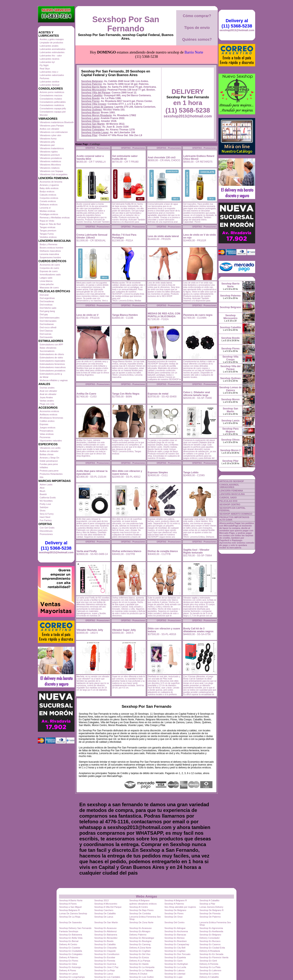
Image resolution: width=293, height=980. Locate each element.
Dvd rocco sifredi (48, 327)
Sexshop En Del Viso (140, 954)
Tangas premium (48, 231)
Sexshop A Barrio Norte (71, 900)
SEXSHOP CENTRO (230, 504)
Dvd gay (44, 314)
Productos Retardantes (51, 474)
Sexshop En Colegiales (71, 954)
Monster (44, 115)
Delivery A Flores (68, 970)
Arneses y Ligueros (49, 185)
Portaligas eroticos (49, 214)
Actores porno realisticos (52, 92)
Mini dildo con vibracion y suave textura (127, 472)
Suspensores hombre (50, 257)
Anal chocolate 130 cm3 (162, 157)
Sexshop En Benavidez (106, 938)
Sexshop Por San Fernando (126, 24)
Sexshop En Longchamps (72, 977)
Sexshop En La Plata (210, 967)
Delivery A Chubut (138, 974)
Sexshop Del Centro (174, 922)
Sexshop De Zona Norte (141, 922)
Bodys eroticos (47, 191)
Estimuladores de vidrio (51, 358)
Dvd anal (44, 295)
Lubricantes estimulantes (52, 52)
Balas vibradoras (48, 348)
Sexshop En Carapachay (177, 944)
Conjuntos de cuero (49, 268)
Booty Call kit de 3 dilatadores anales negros (198, 630)
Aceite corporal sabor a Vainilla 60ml (90, 157)
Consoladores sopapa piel (53, 112)
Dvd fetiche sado (48, 308)
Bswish (43, 494)
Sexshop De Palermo (210, 917)
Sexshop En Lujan (173, 977)
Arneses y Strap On (49, 458)
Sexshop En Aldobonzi (105, 931)
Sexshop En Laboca (174, 970)
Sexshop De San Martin (106, 922)
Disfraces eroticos (49, 205)
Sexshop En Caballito (105, 944)
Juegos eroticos (48, 428)
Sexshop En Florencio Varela (214, 957)
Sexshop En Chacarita (105, 948)
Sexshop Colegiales (93, 130)
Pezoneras (45, 437)
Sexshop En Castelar (70, 948)
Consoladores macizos (51, 95)
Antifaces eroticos (49, 415)
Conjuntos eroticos (49, 198)
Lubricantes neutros (50, 59)
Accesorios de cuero (50, 265)
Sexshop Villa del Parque (96, 93)
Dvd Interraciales (48, 321)
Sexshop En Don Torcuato (177, 954)
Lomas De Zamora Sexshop (73, 913)
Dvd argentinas (47, 298)
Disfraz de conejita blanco (163, 551)
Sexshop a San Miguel (70, 907)
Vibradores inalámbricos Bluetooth (57, 122)
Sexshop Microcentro (94, 90)
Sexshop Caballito (92, 95)
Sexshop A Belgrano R (176, 900)
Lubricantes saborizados (52, 75)
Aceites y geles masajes (52, 39)
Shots (43, 511)
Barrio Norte (194, 52)
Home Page (82, 144)
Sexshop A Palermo (174, 904)
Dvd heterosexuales (50, 318)
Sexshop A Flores (68, 904)
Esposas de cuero (49, 271)
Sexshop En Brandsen (175, 941)
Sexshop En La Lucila (175, 967)
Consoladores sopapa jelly (53, 108)
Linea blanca (46, 281)
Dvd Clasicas (46, 331)
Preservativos (46, 431)
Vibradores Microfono (50, 165)
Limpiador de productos (51, 43)
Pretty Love (45, 504)
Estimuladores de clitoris (52, 354)
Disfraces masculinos (50, 251)
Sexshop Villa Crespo (94, 104)
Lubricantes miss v (49, 72)
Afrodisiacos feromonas (51, 418)
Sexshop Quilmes (91, 110)
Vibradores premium (50, 155)
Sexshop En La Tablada (141, 970)
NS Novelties (46, 501)
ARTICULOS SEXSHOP (232, 481)
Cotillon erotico (47, 421)
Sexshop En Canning (140, 944)
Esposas (44, 424)
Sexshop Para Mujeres (230, 430)
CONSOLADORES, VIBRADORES (229, 486)
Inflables (44, 467)
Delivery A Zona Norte (140, 948)
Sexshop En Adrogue (175, 928)
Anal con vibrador (48, 391)
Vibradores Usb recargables (54, 174)
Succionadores (47, 351)
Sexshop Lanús (90, 118)
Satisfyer (44, 507)
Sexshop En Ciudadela (71, 951)
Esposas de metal (158, 394)
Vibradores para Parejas (52, 126)
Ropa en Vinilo (47, 221)
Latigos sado (46, 278)
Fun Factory (46, 520)
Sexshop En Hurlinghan (176, 964)
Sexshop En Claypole (105, 951)
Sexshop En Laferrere (210, 970)
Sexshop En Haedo (139, 964)
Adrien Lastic (46, 485)
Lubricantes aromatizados (52, 49)
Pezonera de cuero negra (198, 315)
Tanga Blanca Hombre (125, 315)
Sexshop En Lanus (104, 974)
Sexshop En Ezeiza (139, 957)
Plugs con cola (47, 404)
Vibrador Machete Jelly (90, 630)
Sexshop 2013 (101, 900)
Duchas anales (47, 388)
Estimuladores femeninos (52, 364)
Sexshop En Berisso (174, 938)
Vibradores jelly (47, 142)
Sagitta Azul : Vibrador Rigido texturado (196, 551)
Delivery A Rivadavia (210, 951)
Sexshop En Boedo (104, 941)
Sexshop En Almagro (140, 931)
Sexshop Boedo (90, 98)
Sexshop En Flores (69, 961)
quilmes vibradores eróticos (143, 904)
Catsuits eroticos (48, 195)
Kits (42, 477)
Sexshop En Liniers (209, 974)
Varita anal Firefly (87, 551)
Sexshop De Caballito (105, 913)
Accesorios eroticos (49, 411)
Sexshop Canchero (104, 910)
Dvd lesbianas (47, 324)
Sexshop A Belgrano (139, 900)
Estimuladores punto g (51, 374)
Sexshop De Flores (174, 913)
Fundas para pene (49, 464)
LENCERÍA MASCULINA (232, 494)
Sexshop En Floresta (105, 961)
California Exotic (48, 498)
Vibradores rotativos (50, 168)
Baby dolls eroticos (49, 188)
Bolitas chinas (47, 454)
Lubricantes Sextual (50, 85)
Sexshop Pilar (89, 135)
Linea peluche (47, 284)
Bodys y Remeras (49, 244)
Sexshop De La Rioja (70, 917)
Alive (42, 488)
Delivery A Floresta (209, 964)
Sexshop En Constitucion (107, 954)
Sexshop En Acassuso (105, 928)
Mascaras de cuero (49, 288)
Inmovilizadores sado (50, 275)
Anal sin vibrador (48, 394)
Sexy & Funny (47, 514)
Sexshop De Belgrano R (212, 910)
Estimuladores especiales (52, 361)
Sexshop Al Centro (139, 907)
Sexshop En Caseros (210, 944)
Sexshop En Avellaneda (211, 931)
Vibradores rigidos (49, 152)
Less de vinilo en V (87, 315)
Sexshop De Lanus (104, 917)
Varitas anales (47, 401)
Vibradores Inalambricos (52, 148)
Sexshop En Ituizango (70, 967)
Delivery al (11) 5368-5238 (56, 545)
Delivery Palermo (138, 935)
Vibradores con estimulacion (54, 132)
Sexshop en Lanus (68, 974)
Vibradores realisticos (50, 161)
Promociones (46, 534)
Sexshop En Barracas (175, 935)
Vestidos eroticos (48, 237)
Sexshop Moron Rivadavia (96, 115)
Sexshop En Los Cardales (107, 977)
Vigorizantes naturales (51, 441)
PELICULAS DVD (228, 501)
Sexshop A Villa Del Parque (108, 907)
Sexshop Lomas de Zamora (97, 107)
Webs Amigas (146, 896)
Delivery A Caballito (209, 977)
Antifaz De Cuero (86, 394)
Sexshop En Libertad (175, 974)
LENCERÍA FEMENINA (231, 491)
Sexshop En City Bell (175, 948)
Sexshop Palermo (91, 84)
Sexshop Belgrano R (69, 910)
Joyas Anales (46, 397)
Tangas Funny (47, 234)
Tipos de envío (197, 28)
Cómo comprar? (197, 16)
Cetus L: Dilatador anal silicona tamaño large (197, 394)
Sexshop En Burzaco (210, 941)
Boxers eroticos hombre (51, 248)
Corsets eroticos (48, 201)
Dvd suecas (45, 334)
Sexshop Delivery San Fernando (75, 928)
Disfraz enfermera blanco (127, 551)
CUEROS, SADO (228, 498)
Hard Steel (45, 517)
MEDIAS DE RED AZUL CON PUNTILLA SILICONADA (164, 315)
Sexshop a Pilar (207, 904)
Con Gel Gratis (47, 528)
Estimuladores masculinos (53, 367)
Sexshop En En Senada (212, 954)
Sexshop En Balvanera (71, 935)
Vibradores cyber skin (50, 135)
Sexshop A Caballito (210, 900)
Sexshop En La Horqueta (142, 967)
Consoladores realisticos (52, 105)
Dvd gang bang (47, 311)
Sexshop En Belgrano (210, 935)
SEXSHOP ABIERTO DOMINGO (236, 514)
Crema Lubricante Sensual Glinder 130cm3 (92, 236)
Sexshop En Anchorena (176, 931)
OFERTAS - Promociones (98, 148)
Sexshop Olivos (90, 121)
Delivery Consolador (210, 938)
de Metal (44, 377)
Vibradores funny (48, 139)
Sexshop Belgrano (92, 81)
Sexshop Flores (90, 101)
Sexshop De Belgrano (175, 910)
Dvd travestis (46, 337)
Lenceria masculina (49, 254)
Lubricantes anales (49, 46)
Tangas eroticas (48, 227)
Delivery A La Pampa (140, 961)
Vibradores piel (47, 145)
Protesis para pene (49, 471)
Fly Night (44, 65)
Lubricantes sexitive (50, 82)
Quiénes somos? (197, 39)
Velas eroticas (47, 434)
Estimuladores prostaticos (52, 371)
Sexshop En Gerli (208, 961)
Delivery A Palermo (69, 957)
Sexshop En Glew (68, 964)
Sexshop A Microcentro (106, 904)
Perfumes (44, 78)
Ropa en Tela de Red (50, 224)
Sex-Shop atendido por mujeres (180, 907)
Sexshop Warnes (91, 127)
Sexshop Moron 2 (230, 450)
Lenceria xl (45, 208)
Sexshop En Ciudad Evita (212, 948)
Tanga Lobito (191, 472)
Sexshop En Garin (173, 961)
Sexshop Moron (90, 113)
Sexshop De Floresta (210, 913)
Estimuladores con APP (51, 345)
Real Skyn (45, 69)
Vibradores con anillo (50, 448)
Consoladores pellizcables (53, 102)
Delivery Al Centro (68, 944)
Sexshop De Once (173, 917)
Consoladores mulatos (51, 99)
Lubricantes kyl (47, 62)
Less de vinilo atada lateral (163, 236)
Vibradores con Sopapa (51, 171)
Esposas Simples (158, 472)
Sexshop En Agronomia (211, 928)
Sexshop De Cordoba (140, 913)
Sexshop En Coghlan (140, 951)
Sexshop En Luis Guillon (142, 977)
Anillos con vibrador (49, 129)
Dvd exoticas (46, 305)
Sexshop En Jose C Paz (106, 967)
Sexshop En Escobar (105, 957)
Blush (43, 491)
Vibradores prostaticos (51, 158)
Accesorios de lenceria (51, 182)
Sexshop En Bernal (69, 941)
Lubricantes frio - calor (51, 56)
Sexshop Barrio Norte (94, 87)
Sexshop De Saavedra (70, 922)
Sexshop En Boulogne (140, 941)
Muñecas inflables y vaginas (54, 380)
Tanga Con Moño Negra (126, 394)
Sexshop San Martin (93, 124)
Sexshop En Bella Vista (71, 938)
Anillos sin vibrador (49, 451)
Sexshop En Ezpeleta (175, 957)
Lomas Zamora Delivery (212, 907)
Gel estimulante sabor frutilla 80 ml (125, 157)
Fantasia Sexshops (69, 931)
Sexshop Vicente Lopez (95, 132)
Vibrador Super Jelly (124, 630)
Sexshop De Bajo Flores (142, 910)
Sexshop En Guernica (105, 964)
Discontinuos (46, 531)
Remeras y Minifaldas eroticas (55, 218)
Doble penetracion (49, 461)
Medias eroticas (48, 211)
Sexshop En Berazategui (142, 938)
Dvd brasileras (47, 301)
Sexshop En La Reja (104, 970)
